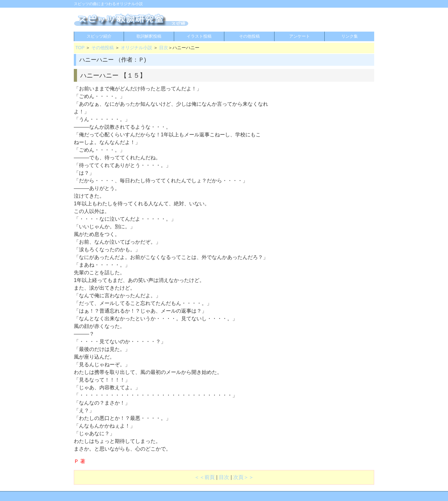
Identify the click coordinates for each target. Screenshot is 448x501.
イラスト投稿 (199, 36)
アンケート (300, 36)
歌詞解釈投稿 (149, 36)
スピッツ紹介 (99, 36)
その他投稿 (249, 36)
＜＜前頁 (205, 477)
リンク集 (350, 36)
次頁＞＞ (243, 477)
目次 (164, 48)
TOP (80, 48)
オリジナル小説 (136, 48)
